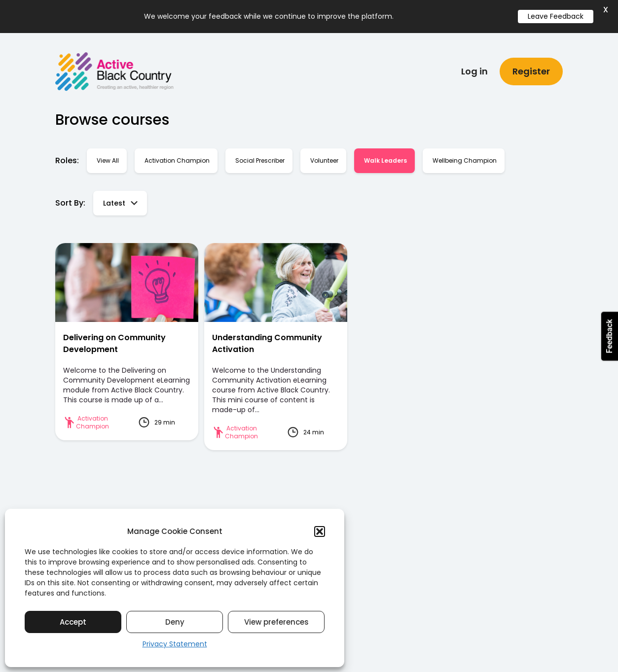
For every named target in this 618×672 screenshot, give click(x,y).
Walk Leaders (385, 158)
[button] (320, 531)
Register (531, 68)
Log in (474, 68)
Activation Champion (177, 158)
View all (108, 158)
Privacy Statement (175, 644)
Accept (73, 622)
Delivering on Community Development (114, 340)
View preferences (276, 622)
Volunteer (324, 158)
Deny (175, 622)
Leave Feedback (556, 16)
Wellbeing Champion (465, 158)
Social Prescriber (260, 158)
